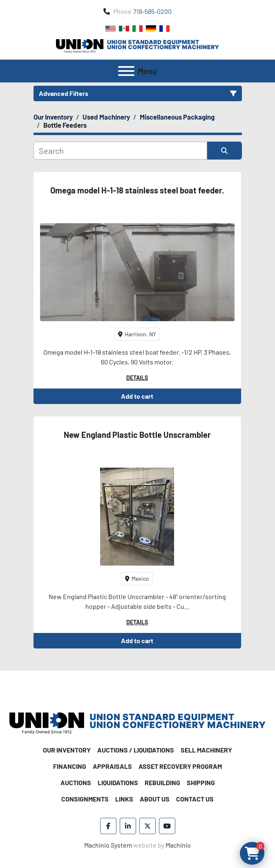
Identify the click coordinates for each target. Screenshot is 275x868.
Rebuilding (162, 783)
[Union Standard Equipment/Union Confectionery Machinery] (137, 722)
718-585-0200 (152, 11)
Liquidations (118, 783)
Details (137, 378)
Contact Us (195, 799)
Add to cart (137, 396)
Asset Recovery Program (180, 766)
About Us (155, 799)
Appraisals (112, 766)
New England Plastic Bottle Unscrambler (137, 435)
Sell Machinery (206, 750)
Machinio (178, 845)
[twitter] (148, 826)
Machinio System (108, 845)
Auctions (76, 783)
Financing (70, 766)
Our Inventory (67, 750)
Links (124, 799)
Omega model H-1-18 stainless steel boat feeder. (137, 190)
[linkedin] (128, 826)
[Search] (120, 151)
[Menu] (126, 71)
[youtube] (167, 826)
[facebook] (108, 826)
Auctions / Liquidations (136, 750)
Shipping (201, 783)
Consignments (85, 799)
